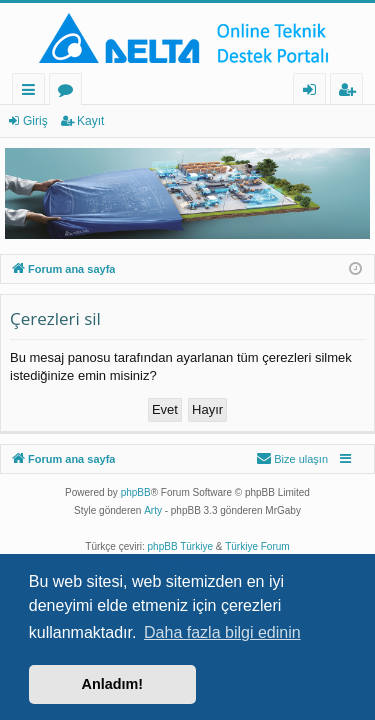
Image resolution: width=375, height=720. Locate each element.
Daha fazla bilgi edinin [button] (222, 632)
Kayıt (90, 121)
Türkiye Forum (257, 546)
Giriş (35, 121)
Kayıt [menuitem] (351, 92)
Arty (153, 510)
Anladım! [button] (113, 684)
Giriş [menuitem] (315, 92)
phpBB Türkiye (180, 546)
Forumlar (69, 92)
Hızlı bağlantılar (32, 92)
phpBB (136, 492)
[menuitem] (292, 459)
